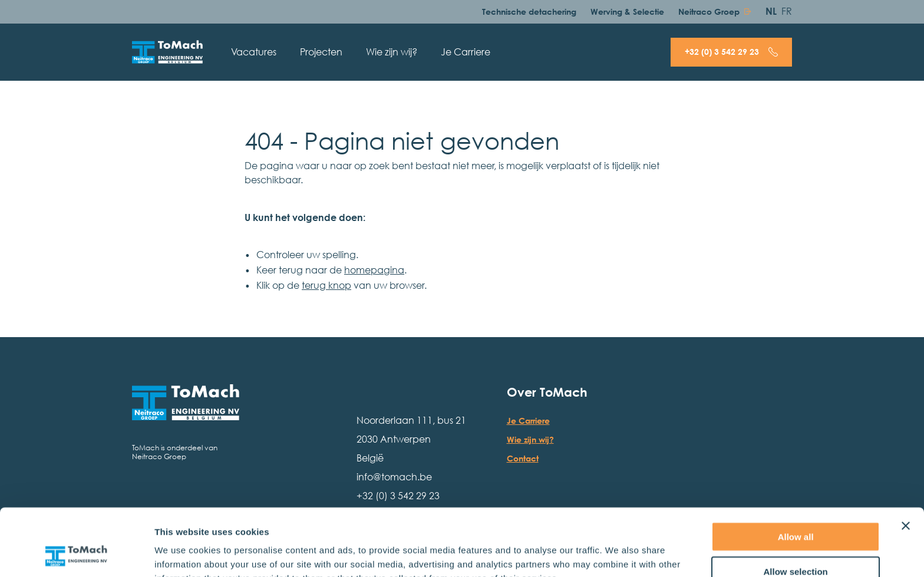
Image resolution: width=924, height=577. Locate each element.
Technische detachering (529, 11)
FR (787, 11)
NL (771, 11)
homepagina (374, 270)
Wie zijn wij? (392, 52)
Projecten (321, 52)
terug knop (326, 285)
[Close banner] (906, 463)
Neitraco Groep (709, 11)
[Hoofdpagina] (167, 52)
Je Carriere (466, 52)
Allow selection (796, 508)
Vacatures (254, 52)
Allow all (796, 474)
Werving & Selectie (627, 11)
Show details (618, 554)
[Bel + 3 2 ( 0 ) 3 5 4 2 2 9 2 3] (731, 52)
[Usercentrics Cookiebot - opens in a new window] (76, 554)
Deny (796, 543)
